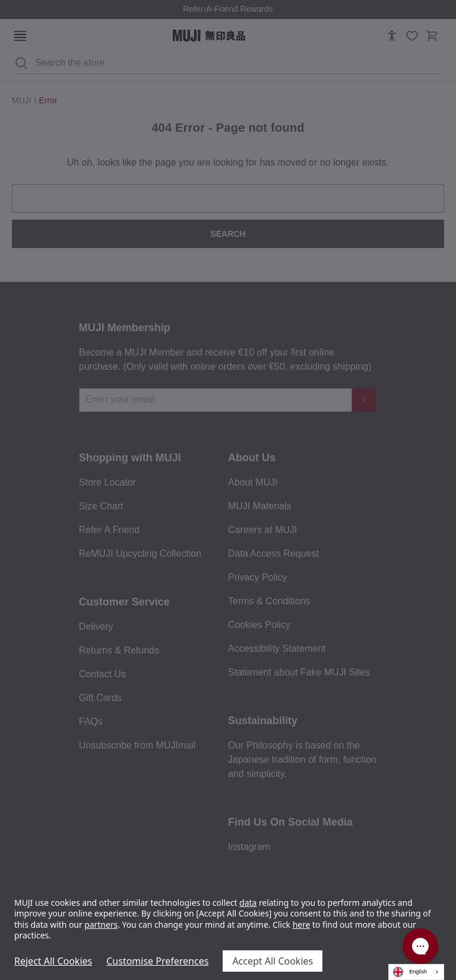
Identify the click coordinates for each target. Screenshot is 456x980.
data (248, 903)
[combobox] (416, 972)
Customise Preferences (157, 961)
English (410, 972)
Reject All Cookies (53, 961)
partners (101, 925)
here (302, 925)
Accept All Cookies (273, 961)
